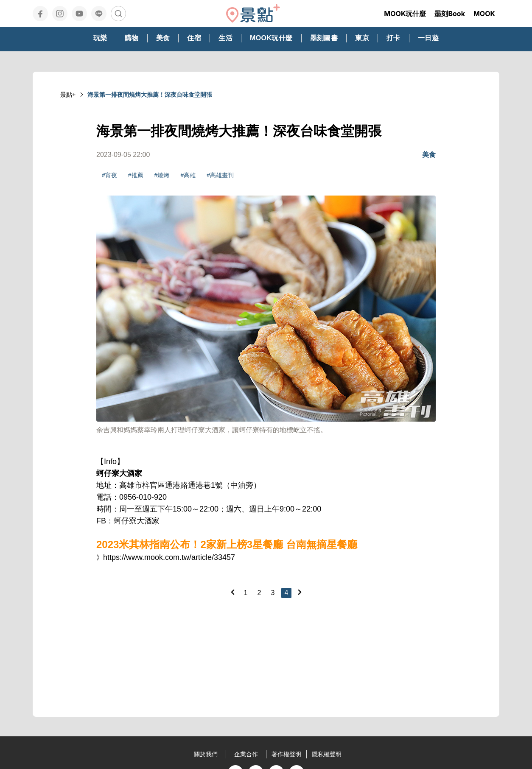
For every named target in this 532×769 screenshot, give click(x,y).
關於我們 (206, 754)
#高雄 (188, 175)
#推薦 (136, 175)
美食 (429, 155)
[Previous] (232, 592)
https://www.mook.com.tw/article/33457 (169, 557)
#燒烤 (162, 175)
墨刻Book (450, 14)
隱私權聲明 (327, 754)
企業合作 (246, 754)
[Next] (300, 592)
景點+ (68, 95)
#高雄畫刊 (220, 175)
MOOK (484, 14)
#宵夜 (109, 175)
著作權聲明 (286, 754)
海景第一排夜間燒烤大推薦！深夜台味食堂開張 (150, 95)
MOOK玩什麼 (405, 14)
